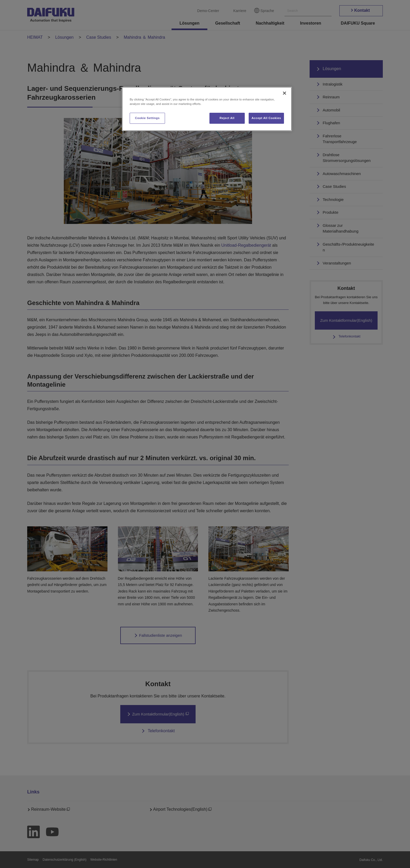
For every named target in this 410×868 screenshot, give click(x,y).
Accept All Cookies (266, 118)
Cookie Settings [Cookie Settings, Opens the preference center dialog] (147, 118)
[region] (207, 109)
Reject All (227, 118)
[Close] (284, 93)
